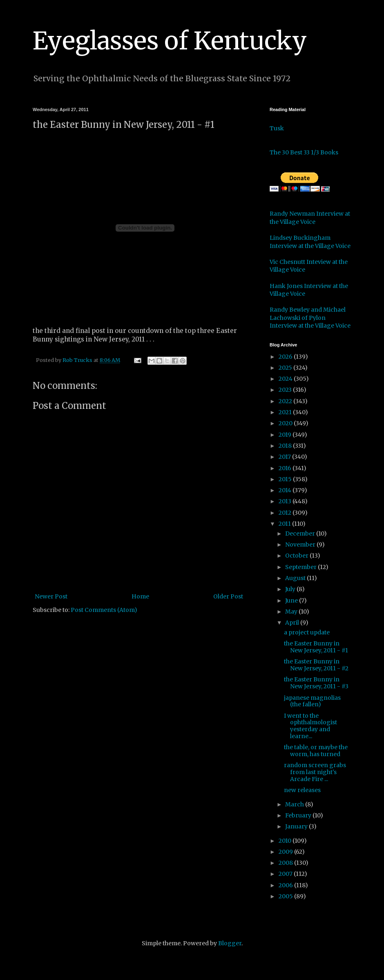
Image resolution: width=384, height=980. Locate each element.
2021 (286, 412)
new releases (302, 790)
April (293, 623)
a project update (307, 632)
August (296, 578)
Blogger (230, 943)
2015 (286, 479)
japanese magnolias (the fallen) (312, 701)
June (292, 601)
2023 (286, 390)
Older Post (228, 596)
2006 (286, 885)
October (297, 556)
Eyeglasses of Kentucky (170, 41)
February (299, 815)
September (301, 567)
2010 (286, 841)
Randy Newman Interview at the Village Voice (310, 218)
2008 (286, 863)
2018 (286, 446)
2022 (286, 401)
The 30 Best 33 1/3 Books (304, 152)
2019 (286, 435)
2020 (286, 423)
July (291, 589)
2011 (285, 524)
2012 (286, 513)
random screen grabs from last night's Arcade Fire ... (315, 772)
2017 (285, 457)
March (295, 804)
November (301, 545)
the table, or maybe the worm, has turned (316, 751)
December (301, 534)
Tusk (277, 128)
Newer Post (51, 596)
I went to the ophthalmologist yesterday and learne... (310, 726)
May (292, 612)
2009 (286, 852)
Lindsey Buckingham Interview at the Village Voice (310, 242)
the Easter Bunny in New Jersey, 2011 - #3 (316, 683)
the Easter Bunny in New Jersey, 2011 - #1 (316, 647)
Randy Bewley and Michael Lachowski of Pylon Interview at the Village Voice (310, 318)
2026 (286, 357)
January (297, 826)
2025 (286, 368)
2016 (286, 468)
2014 (286, 490)
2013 (286, 501)
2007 (286, 874)
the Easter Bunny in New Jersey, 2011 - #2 (316, 665)
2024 (286, 379)
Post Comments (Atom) (104, 610)
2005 (286, 896)
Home (140, 596)
